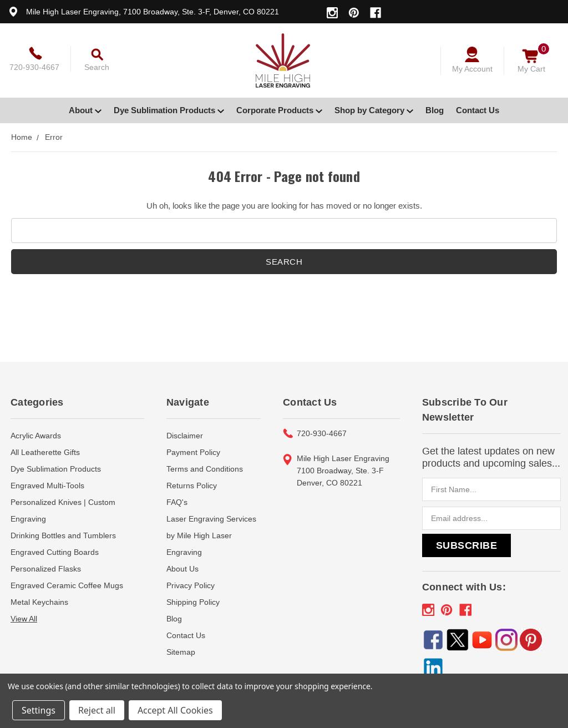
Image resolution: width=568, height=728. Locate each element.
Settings (39, 710)
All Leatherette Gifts (45, 452)
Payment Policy (193, 452)
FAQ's (177, 502)
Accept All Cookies (175, 710)
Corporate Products (279, 110)
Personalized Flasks (46, 569)
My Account (472, 69)
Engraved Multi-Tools (47, 486)
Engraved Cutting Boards (55, 552)
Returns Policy (192, 486)
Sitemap (181, 652)
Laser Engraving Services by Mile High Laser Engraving (211, 535)
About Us (182, 569)
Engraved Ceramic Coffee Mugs (67, 585)
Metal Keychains (39, 602)
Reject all (97, 710)
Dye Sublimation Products (169, 110)
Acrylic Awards (36, 436)
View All (24, 619)
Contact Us (478, 110)
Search (97, 67)
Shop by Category (374, 110)
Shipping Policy (193, 602)
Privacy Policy (191, 585)
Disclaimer (185, 436)
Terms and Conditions (205, 469)
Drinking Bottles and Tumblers (63, 535)
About (85, 110)
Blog (435, 110)
